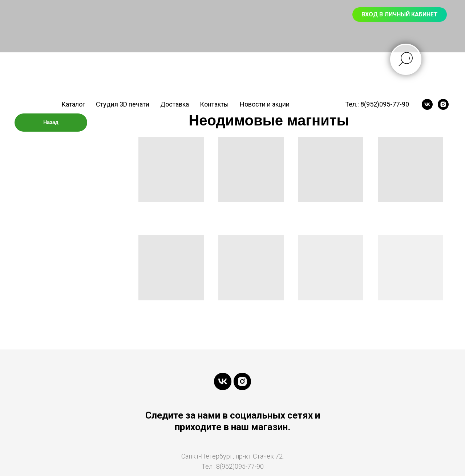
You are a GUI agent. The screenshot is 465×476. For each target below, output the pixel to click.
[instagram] (443, 104)
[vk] (427, 104)
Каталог (73, 104)
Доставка (175, 104)
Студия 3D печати (123, 104)
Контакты (214, 104)
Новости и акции (265, 104)
